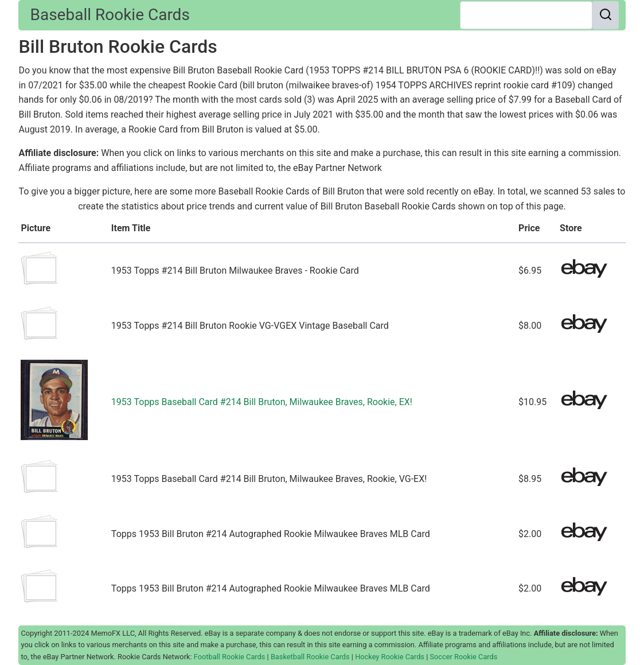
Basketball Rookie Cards (310, 657)
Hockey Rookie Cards (390, 657)
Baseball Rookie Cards (110, 15)
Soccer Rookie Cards (463, 657)
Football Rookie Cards (230, 657)
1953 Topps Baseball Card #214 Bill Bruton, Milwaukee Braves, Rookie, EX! (262, 402)
